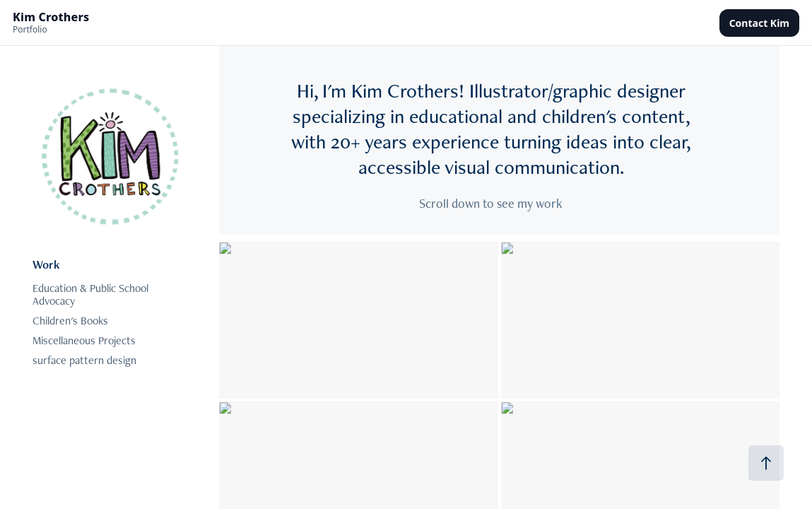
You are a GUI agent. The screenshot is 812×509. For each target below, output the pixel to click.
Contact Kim (759, 23)
